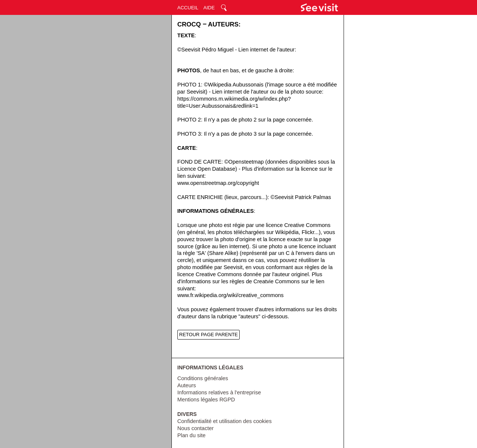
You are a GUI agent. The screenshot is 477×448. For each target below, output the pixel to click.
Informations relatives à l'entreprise (219, 392)
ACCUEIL (188, 8)
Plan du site (192, 435)
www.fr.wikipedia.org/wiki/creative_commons (230, 295)
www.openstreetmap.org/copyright (218, 183)
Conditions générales (203, 378)
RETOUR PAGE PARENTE (209, 335)
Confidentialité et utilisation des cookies (225, 421)
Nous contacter (196, 428)
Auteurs (187, 385)
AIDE (209, 8)
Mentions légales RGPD (206, 400)
